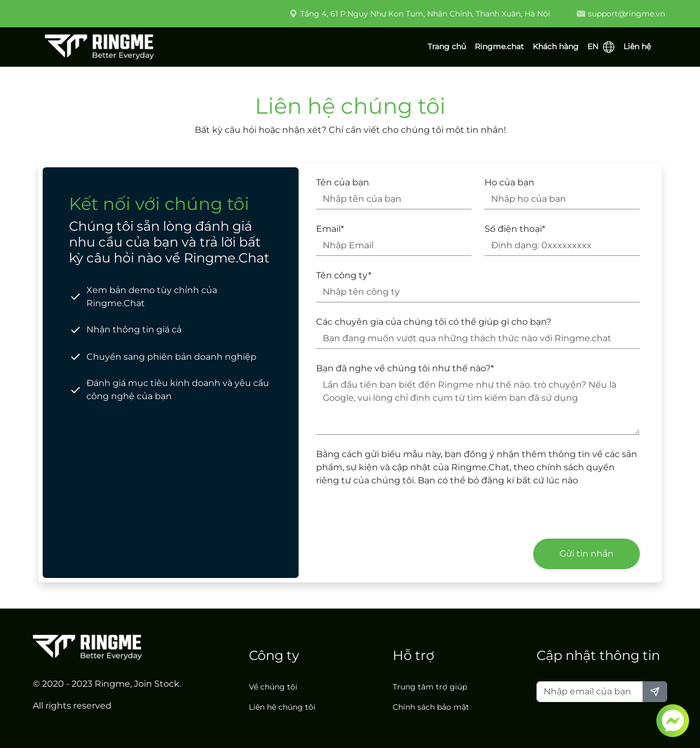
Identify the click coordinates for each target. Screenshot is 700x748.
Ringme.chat (499, 46)
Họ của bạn (509, 182)
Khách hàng (556, 46)
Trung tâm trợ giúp (430, 687)
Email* (330, 229)
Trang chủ (447, 46)
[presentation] (399, 517)
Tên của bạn (343, 182)
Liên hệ (637, 46)
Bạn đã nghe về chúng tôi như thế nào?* (405, 368)
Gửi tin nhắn (587, 554)
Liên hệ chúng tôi (282, 707)
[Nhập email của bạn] (590, 692)
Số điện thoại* (515, 229)
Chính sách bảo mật (431, 707)
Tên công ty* (344, 275)
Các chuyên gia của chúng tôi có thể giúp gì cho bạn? (434, 322)
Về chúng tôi (273, 687)
